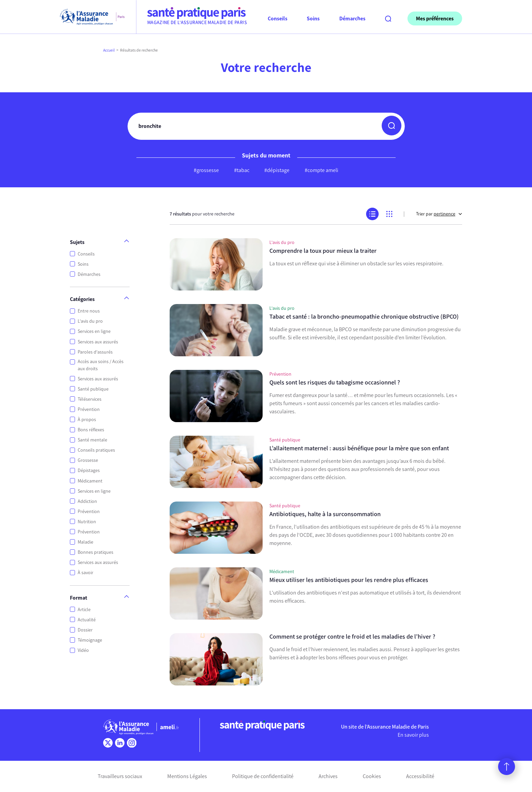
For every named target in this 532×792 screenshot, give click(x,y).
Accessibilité (420, 776)
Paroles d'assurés (95, 352)
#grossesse (206, 170)
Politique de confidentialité (263, 776)
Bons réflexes (91, 430)
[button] (392, 126)
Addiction (87, 501)
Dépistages (89, 470)
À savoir (85, 573)
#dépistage (277, 170)
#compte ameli (321, 170)
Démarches (89, 274)
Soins (83, 264)
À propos (87, 420)
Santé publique (93, 389)
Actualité (87, 620)
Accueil (109, 50)
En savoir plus (413, 735)
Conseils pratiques (96, 450)
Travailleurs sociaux (120, 776)
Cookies (372, 776)
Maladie (85, 542)
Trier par (439, 214)
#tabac (242, 170)
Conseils (86, 254)
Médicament (90, 481)
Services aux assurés (98, 342)
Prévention (89, 409)
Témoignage (90, 640)
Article (84, 610)
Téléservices (90, 399)
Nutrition (87, 522)
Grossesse (88, 460)
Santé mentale (92, 440)
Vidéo (83, 650)
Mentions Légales (187, 776)
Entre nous (89, 311)
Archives (328, 776)
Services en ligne (94, 331)
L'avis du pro (90, 321)
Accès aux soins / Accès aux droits (101, 365)
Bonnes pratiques (96, 552)
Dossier (85, 630)
